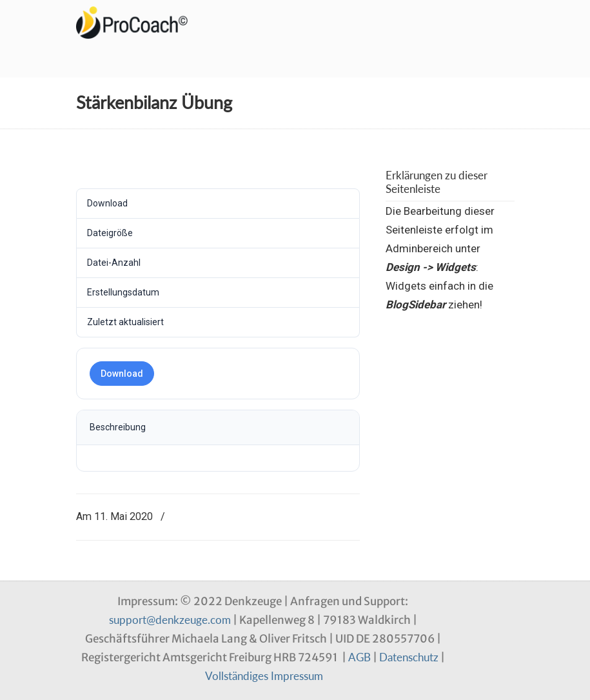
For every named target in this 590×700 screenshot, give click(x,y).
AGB (359, 657)
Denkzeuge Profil (141, 23)
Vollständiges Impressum (264, 676)
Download (122, 374)
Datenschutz (409, 657)
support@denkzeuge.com (170, 620)
